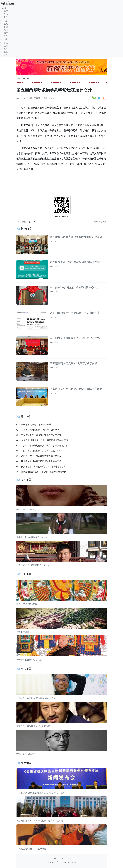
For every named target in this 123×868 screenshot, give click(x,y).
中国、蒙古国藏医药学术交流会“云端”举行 (41, 451)
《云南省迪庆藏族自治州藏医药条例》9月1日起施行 (41, 793)
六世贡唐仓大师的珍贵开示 (29, 660)
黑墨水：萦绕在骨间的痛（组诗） (32, 537)
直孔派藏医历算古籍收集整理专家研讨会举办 (76, 237)
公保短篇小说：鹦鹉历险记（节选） (33, 565)
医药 (28, 78)
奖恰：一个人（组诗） (27, 509)
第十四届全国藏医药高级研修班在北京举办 (75, 338)
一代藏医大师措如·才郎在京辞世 (36, 425)
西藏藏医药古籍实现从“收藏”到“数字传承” (74, 363)
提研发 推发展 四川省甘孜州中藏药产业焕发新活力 (45, 472)
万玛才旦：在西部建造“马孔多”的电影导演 (36, 698)
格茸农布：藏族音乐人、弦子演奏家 (33, 726)
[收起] (119, 3)
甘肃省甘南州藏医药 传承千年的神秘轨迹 (40, 430)
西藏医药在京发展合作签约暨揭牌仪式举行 (41, 456)
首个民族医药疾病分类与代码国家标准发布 (75, 262)
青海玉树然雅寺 (24, 632)
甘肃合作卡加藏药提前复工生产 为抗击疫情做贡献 (45, 446)
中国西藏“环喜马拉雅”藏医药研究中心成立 (74, 287)
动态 (23, 78)
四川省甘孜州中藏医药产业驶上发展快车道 (41, 461)
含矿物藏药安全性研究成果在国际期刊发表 (75, 313)
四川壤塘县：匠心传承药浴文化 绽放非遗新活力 (43, 467)
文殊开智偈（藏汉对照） (28, 604)
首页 (18, 78)
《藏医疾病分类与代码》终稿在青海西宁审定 (76, 389)
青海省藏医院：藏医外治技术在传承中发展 (41, 435)
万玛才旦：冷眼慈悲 (26, 754)
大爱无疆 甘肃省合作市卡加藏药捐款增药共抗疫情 (45, 440)
